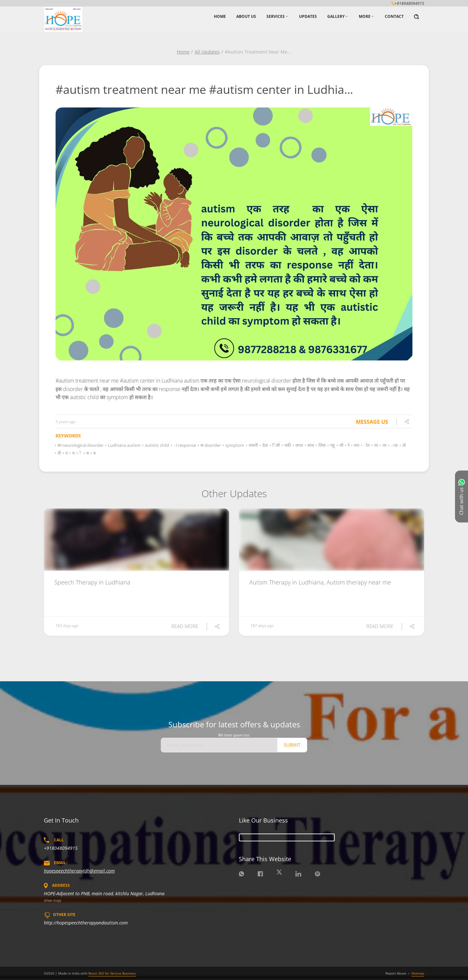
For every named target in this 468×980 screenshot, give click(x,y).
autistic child (156, 445)
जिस (321, 445)
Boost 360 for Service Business (112, 973)
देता (264, 445)
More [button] (365, 16)
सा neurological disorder (79, 445)
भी (340, 445)
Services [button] (276, 16)
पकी (287, 445)
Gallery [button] (336, 16)
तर (383, 445)
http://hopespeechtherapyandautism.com (86, 923)
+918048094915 (61, 848)
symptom (234, 445)
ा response (184, 445)
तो (403, 445)
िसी (275, 445)
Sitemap (418, 973)
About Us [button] (246, 16)
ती (58, 453)
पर (375, 445)
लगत (298, 445)
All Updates (207, 52)
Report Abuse (396, 973)
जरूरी (252, 445)
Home (183, 52)
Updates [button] (308, 16)
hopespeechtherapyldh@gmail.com (79, 871)
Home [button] (220, 16)
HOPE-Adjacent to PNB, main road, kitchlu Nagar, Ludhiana (104, 893)
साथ (310, 445)
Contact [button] (394, 16)
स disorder (210, 445)
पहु (331, 445)
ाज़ (393, 445)
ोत (366, 445)
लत (356, 445)
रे (348, 445)
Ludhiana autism (123, 445)
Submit (292, 745)
